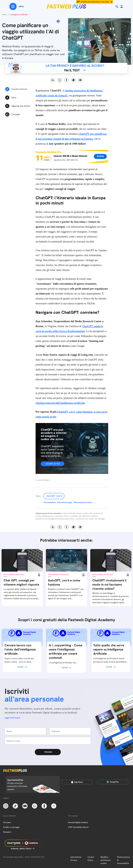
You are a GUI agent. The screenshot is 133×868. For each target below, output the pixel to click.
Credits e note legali (11, 827)
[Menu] (17, 6)
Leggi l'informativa (12, 718)
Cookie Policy (91, 859)
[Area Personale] (122, 7)
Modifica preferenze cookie (106, 860)
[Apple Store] (77, 782)
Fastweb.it (7, 832)
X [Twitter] (60, 80)
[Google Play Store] (113, 782)
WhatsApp (73, 80)
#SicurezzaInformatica (83, 502)
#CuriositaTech (50, 502)
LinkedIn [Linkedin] (53, 80)
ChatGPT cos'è (54, 496)
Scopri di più (53, 464)
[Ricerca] (117, 7)
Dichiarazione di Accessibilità (123, 860)
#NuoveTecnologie (64, 502)
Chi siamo (7, 822)
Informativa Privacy (76, 859)
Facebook (67, 80)
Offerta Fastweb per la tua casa (95, 2)
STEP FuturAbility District (78, 827)
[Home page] (66, 6)
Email (80, 80)
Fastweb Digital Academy (78, 822)
